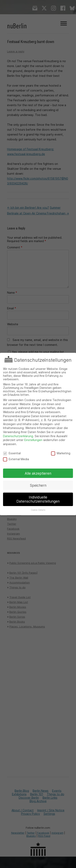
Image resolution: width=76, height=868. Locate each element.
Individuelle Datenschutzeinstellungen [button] (38, 499)
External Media (16, 459)
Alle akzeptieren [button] (38, 473)
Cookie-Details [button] (38, 510)
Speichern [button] (38, 485)
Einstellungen (33, 440)
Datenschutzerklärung (18, 436)
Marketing (61, 453)
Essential (12, 453)
